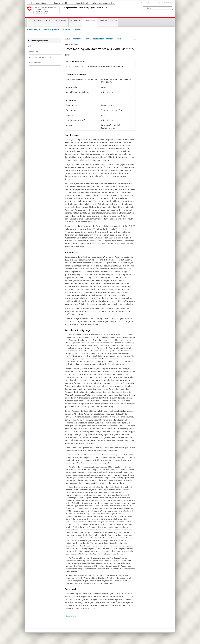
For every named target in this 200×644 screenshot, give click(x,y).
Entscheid (78, 30)
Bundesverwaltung (37, 3)
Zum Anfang (71, 616)
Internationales (75, 20)
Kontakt (144, 3)
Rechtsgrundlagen (61, 20)
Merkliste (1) (79, 39)
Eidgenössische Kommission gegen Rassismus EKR (93, 3)
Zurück (68, 39)
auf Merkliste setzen (95, 39)
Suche (68, 30)
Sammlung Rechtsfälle (53, 30)
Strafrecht (34, 52)
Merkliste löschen (114, 39)
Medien (151, 3)
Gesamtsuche (35, 63)
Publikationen (104, 20)
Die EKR (114, 20)
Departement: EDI (59, 3)
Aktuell (41, 20)
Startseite (32, 20)
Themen (49, 20)
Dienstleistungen (90, 20)
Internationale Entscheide (40, 57)
